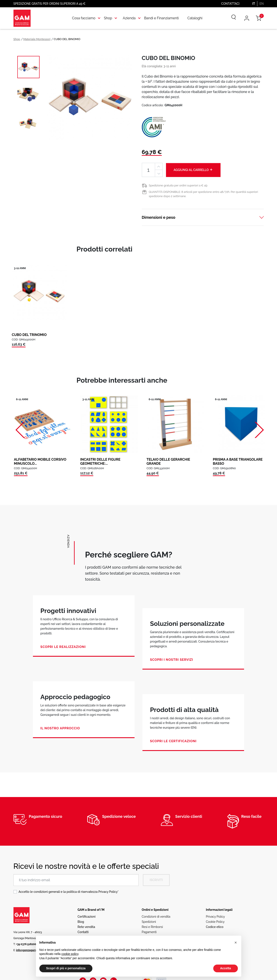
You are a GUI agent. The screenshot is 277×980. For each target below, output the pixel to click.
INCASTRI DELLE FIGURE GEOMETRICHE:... (100, 462)
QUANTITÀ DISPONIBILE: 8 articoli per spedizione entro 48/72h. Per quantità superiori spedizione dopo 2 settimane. (204, 194)
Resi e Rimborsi (152, 927)
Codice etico (215, 927)
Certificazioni (87, 917)
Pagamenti (149, 932)
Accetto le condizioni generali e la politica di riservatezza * (69, 892)
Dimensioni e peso (159, 217)
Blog (81, 922)
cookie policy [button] (70, 954)
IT (254, 4)
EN (261, 4)
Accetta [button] (226, 968)
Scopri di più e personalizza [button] (66, 968)
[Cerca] (231, 18)
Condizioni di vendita (156, 917)
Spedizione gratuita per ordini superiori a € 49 (178, 185)
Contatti (83, 932)
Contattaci (230, 4)
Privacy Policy (108, 892)
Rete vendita (86, 927)
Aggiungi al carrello (193, 170)
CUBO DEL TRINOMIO (29, 335)
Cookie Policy (215, 922)
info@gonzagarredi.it (29, 950)
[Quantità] (148, 170)
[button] (236, 943)
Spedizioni (149, 922)
